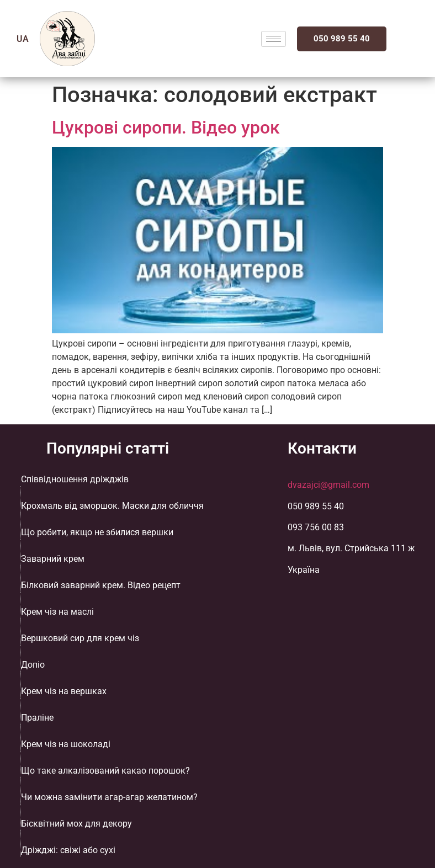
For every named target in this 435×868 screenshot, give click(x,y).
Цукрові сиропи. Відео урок (166, 127)
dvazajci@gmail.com (328, 485)
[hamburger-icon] (274, 39)
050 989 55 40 (342, 39)
